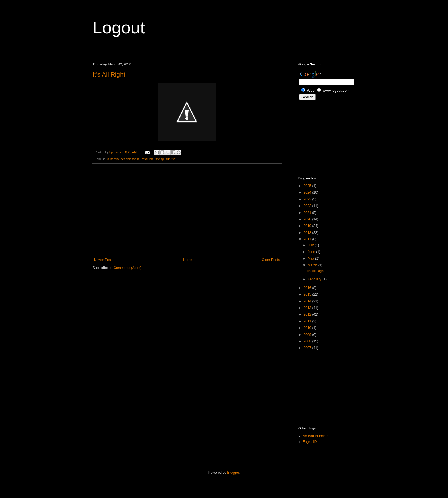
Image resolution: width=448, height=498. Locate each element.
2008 (308, 341)
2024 (308, 192)
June (312, 252)
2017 (308, 239)
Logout (119, 28)
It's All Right (109, 74)
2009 (308, 335)
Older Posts (271, 260)
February (315, 279)
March (313, 265)
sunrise (170, 159)
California (112, 159)
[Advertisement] (187, 211)
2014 (308, 301)
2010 (308, 328)
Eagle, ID (310, 442)
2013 (308, 308)
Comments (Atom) (127, 268)
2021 (308, 213)
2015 (308, 294)
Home (188, 260)
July (311, 245)
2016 (308, 288)
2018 (308, 233)
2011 (308, 321)
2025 (308, 186)
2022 (308, 206)
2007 (308, 348)
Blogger (233, 473)
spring (160, 159)
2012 (308, 314)
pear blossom (130, 159)
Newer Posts (104, 260)
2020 (308, 219)
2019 (308, 226)
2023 (308, 199)
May (311, 258)
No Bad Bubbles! (315, 436)
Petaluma (147, 159)
